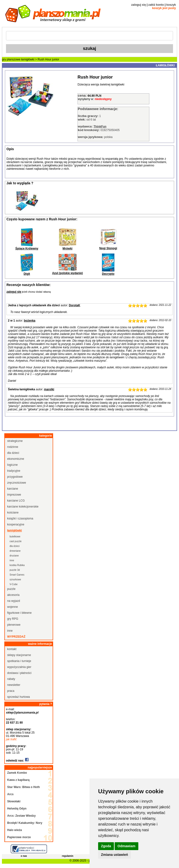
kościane (13, 513)
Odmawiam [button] (126, 846)
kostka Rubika (17, 565)
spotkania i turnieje (19, 661)
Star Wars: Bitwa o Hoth (23, 787)
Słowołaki (14, 801)
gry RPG (13, 619)
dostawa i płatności (19, 673)
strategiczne (15, 441)
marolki (49, 389)
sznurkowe (15, 580)
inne (12, 560)
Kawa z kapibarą (18, 780)
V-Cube (14, 584)
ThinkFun (100, 127)
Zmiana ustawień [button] (115, 855)
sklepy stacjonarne (19, 655)
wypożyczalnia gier (19, 667)
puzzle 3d (15, 570)
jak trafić (11, 739)
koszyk (171, 5)
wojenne (13, 607)
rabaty (11, 679)
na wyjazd (14, 601)
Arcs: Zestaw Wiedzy (21, 816)
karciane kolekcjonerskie (23, 507)
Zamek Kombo (17, 773)
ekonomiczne (16, 459)
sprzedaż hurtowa (19, 697)
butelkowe (15, 537)
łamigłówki (28, 59)
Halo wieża (14, 830)
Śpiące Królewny (27, 249)
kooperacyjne (16, 524)
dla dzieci (13, 453)
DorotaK (75, 305)
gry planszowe (11, 59)
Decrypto (108, 274)
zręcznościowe (17, 483)
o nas (24, 856)
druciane (14, 556)
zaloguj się (138, 5)
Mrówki (67, 249)
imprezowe (14, 495)
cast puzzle (16, 541)
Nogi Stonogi (108, 248)
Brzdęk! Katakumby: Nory (25, 823)
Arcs (10, 794)
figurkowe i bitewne (19, 613)
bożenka (30, 321)
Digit (27, 274)
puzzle (11, 589)
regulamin (68, 856)
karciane (13, 489)
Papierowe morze (19, 837)
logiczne (12, 465)
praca (11, 691)
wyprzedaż (16, 637)
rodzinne (13, 447)
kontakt (12, 649)
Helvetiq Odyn (17, 809)
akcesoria (13, 595)
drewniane (15, 551)
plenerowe (14, 625)
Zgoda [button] (106, 846)
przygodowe (15, 477)
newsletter (14, 685)
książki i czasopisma (20, 519)
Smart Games (17, 575)
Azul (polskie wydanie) (68, 273)
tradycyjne (14, 471)
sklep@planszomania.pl (22, 713)
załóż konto (156, 5)
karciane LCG (16, 501)
